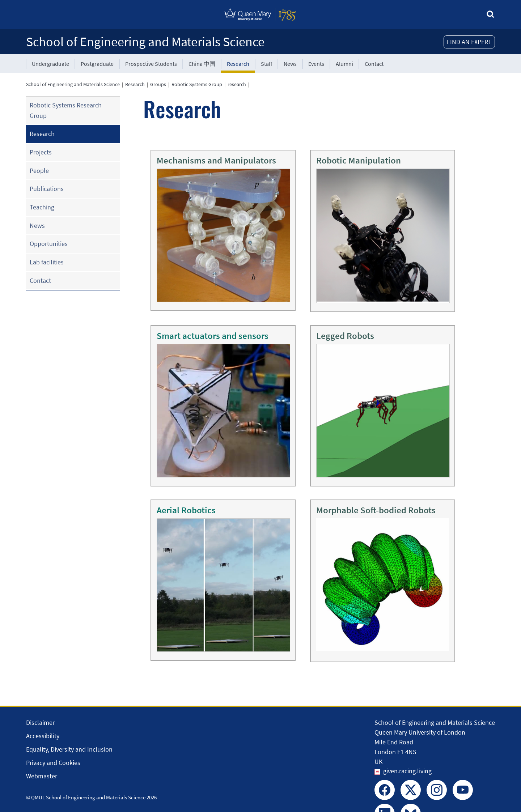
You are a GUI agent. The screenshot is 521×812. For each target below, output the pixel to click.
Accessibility (43, 736)
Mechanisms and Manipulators (216, 160)
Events (316, 64)
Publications (47, 189)
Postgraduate (97, 64)
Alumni (344, 64)
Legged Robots (345, 336)
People (39, 171)
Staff (266, 64)
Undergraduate (50, 64)
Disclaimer (40, 722)
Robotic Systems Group (197, 84)
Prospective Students (151, 64)
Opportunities (49, 244)
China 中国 (202, 64)
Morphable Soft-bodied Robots (376, 510)
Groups (158, 84)
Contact (374, 64)
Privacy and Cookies (53, 763)
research (237, 84)
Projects (41, 152)
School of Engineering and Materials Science (145, 42)
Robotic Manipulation (359, 160)
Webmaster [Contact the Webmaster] (42, 776)
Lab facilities (47, 262)
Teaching (42, 207)
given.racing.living (407, 771)
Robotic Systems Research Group (66, 110)
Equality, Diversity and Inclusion (69, 749)
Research (238, 64)
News (290, 64)
